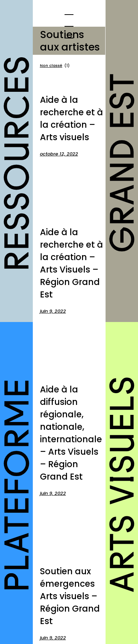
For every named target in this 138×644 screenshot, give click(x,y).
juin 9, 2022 (53, 311)
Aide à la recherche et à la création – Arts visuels (71, 118)
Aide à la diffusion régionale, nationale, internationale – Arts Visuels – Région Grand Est (71, 433)
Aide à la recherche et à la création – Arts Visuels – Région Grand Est (71, 263)
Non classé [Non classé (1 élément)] (55, 66)
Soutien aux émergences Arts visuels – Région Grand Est (70, 596)
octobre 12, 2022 (59, 154)
